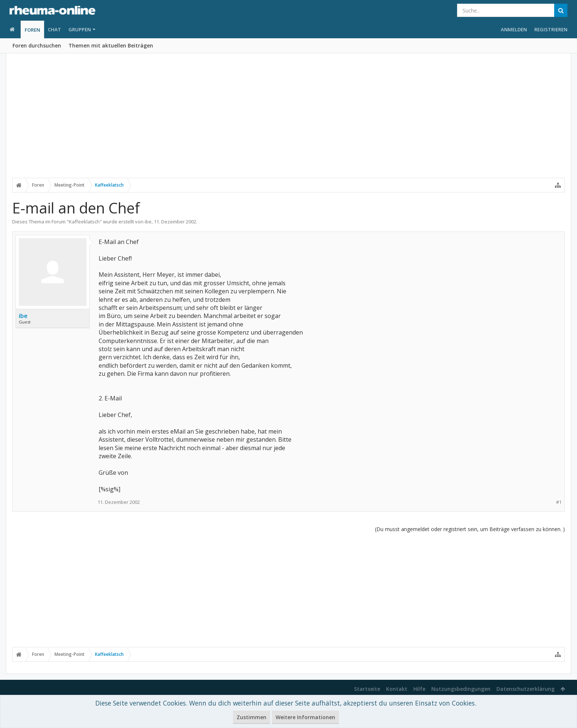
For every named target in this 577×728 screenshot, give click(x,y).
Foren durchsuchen (37, 45)
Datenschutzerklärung (525, 689)
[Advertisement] (288, 120)
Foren (32, 30)
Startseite (367, 689)
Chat (54, 29)
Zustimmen (252, 717)
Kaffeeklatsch (84, 222)
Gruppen (80, 29)
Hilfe (419, 689)
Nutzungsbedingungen (461, 689)
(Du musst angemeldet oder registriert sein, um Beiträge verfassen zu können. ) (470, 529)
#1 (559, 502)
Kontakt (397, 689)
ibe (148, 222)
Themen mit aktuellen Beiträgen (111, 45)
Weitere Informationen (305, 717)
